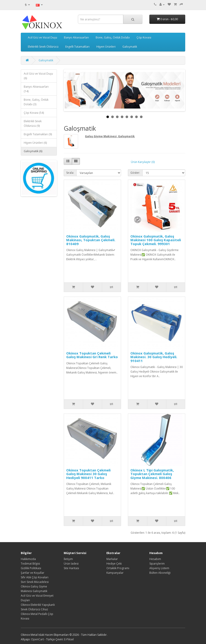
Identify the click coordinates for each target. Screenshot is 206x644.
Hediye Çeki (114, 564)
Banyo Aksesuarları (76, 37)
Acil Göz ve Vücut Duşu (42, 37)
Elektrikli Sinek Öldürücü (43, 47)
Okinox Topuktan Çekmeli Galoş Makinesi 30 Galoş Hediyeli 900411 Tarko (88, 474)
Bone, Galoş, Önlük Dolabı (113, 37)
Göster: (135, 173)
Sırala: (70, 173)
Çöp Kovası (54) (34, 113)
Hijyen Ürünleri (106, 47)
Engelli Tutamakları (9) (38, 134)
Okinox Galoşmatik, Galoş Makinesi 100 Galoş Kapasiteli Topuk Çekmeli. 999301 (156, 240)
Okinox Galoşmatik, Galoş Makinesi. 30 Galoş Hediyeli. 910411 (154, 357)
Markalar (112, 559)
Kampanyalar (115, 573)
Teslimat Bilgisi (30, 564)
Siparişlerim (157, 564)
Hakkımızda (28, 559)
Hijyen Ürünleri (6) (35, 143)
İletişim (68, 559)
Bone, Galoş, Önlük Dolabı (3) (36, 102)
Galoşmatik (130, 47)
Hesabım (155, 559)
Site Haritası (71, 568)
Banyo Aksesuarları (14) (36, 89)
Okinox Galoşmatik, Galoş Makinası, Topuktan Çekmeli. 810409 (91, 240)
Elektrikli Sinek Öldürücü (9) (33, 123)
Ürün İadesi (71, 564)
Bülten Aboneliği (160, 573)
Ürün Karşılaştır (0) (143, 162)
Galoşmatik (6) (33, 151)
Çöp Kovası (144, 37)
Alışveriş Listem (159, 568)
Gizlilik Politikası (31, 568)
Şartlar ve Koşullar (33, 573)
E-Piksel (69, 639)
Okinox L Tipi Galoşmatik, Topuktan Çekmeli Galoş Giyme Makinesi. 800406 (152, 474)
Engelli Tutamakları (77, 47)
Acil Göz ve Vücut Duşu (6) (38, 76)
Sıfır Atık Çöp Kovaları (35, 577)
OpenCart (37, 639)
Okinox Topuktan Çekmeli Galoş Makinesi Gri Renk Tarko (92, 355)
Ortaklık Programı (118, 568)
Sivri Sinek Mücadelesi (35, 582)
